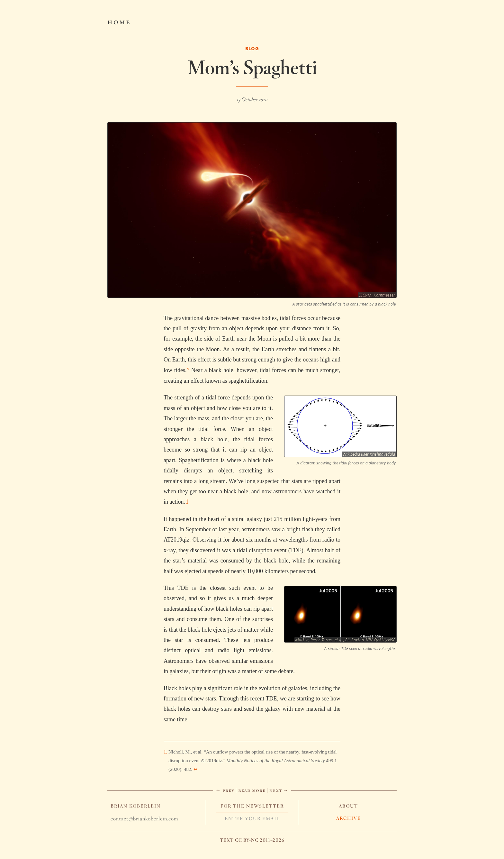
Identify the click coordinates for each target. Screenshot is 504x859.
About (348, 806)
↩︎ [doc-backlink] (196, 769)
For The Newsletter (252, 806)
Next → (279, 790)
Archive (349, 818)
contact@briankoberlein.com (144, 819)
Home (119, 21)
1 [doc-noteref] (187, 502)
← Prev (225, 790)
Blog (252, 48)
